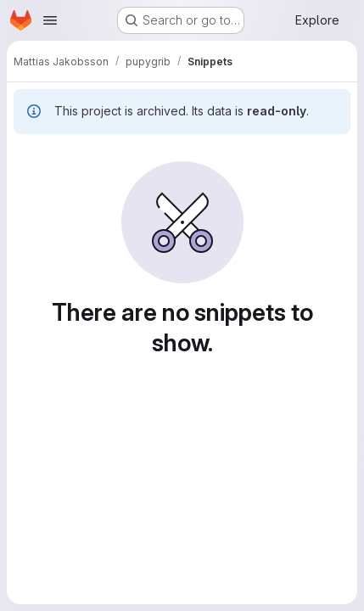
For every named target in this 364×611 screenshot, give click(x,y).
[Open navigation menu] (50, 20)
